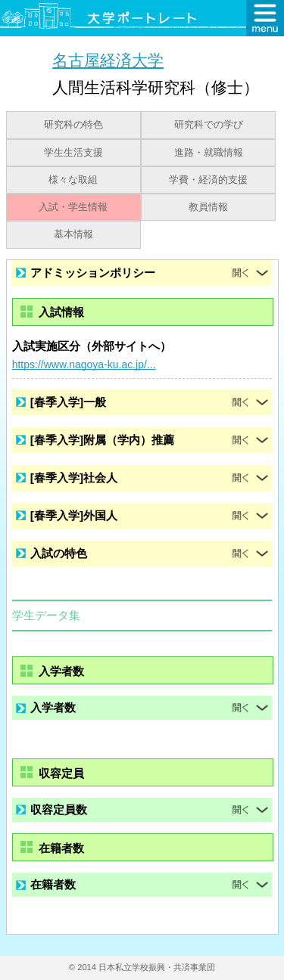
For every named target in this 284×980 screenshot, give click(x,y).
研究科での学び (209, 125)
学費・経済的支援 (208, 180)
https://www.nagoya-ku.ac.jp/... (84, 364)
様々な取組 (73, 180)
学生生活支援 (73, 153)
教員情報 (208, 207)
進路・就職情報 (209, 153)
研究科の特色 (73, 125)
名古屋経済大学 (108, 60)
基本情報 (73, 234)
